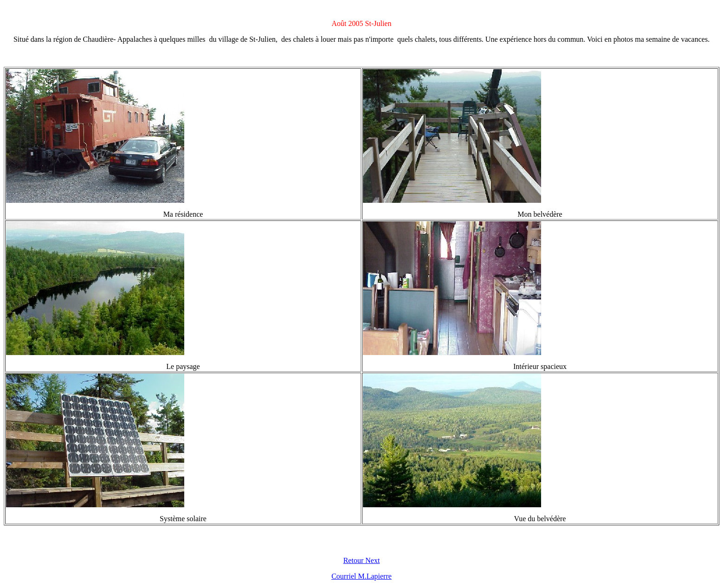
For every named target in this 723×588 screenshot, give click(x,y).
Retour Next (362, 560)
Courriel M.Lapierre (361, 576)
